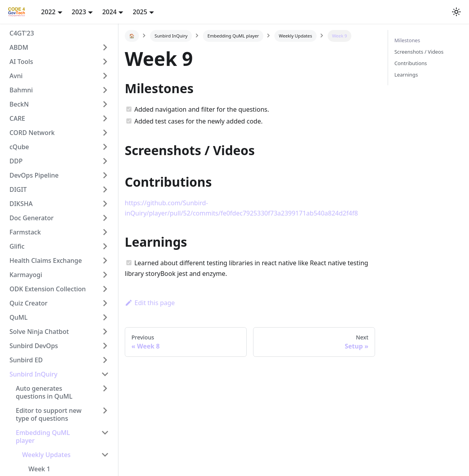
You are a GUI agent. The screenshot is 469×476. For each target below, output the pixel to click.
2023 (79, 12)
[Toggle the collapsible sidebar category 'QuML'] (105, 317)
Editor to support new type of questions (49, 414)
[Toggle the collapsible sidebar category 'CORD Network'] (105, 133)
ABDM (19, 47)
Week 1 (39, 469)
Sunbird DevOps (34, 346)
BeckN (19, 104)
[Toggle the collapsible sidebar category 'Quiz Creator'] (105, 303)
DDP (16, 161)
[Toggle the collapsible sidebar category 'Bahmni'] (105, 90)
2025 (140, 12)
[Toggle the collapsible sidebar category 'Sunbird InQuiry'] (105, 374)
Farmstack (25, 232)
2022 (48, 12)
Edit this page (150, 303)
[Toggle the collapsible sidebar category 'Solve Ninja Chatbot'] (105, 332)
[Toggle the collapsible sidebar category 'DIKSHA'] (105, 204)
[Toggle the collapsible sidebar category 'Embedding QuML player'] (105, 437)
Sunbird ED (26, 360)
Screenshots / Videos (419, 52)
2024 (110, 12)
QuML (19, 317)
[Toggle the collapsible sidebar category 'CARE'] (105, 118)
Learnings (406, 75)
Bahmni (21, 90)
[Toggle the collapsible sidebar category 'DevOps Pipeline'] (105, 175)
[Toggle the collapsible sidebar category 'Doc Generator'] (105, 218)
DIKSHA (21, 204)
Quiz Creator (28, 303)
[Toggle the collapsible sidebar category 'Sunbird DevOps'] (105, 346)
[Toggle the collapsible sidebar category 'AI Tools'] (105, 62)
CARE (17, 118)
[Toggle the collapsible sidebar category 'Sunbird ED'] (105, 360)
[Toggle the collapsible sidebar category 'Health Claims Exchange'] (105, 260)
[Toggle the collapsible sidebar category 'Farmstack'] (105, 232)
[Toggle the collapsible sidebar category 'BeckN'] (105, 104)
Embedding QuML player (43, 437)
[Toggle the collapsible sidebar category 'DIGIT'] (105, 189)
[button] (456, 12)
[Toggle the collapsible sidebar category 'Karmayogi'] (105, 275)
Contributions (411, 63)
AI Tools (21, 62)
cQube (19, 147)
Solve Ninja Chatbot (39, 332)
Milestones (407, 40)
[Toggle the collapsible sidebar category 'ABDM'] (105, 47)
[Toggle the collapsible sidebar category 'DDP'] (105, 161)
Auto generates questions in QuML (44, 392)
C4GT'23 (22, 33)
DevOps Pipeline (34, 175)
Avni (16, 76)
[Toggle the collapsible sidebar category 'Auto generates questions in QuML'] (105, 392)
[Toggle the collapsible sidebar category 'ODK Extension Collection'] (105, 289)
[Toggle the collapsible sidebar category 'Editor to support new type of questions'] (105, 414)
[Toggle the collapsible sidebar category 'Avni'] (105, 76)
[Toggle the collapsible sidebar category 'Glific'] (105, 246)
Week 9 (340, 36)
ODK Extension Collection (48, 289)
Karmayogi (26, 275)
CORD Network (32, 133)
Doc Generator (32, 218)
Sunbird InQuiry (33, 374)
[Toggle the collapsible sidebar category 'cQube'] (105, 147)
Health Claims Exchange (46, 260)
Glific (17, 246)
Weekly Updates (46, 455)
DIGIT (18, 189)
